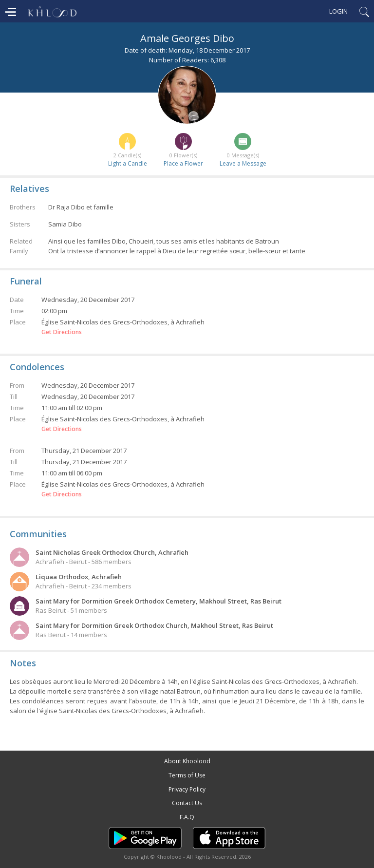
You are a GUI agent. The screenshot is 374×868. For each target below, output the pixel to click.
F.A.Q (187, 817)
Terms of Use (187, 775)
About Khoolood (187, 761)
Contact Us (187, 803)
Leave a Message (243, 163)
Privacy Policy (187, 789)
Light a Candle (128, 163)
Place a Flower (183, 163)
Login (338, 11)
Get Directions (62, 332)
